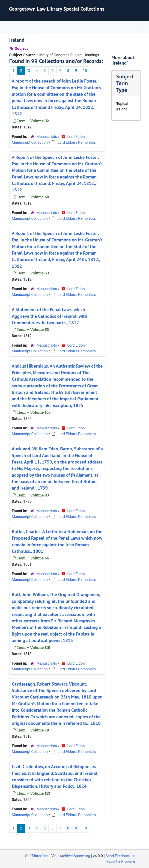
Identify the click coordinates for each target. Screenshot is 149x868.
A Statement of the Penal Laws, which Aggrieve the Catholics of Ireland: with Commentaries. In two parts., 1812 (49, 316)
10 (85, 71)
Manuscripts (47, 137)
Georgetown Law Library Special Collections (57, 9)
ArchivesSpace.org (75, 856)
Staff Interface (37, 856)
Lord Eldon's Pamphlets (77, 142)
